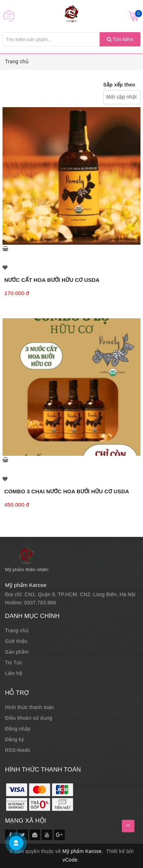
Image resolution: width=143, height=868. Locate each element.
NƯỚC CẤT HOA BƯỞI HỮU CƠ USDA (52, 280)
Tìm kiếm (120, 39)
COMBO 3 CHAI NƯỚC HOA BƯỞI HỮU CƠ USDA (67, 491)
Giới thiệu (16, 641)
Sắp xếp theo (119, 85)
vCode (70, 860)
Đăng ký (15, 739)
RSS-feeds (18, 750)
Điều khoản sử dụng (29, 718)
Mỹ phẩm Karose (82, 851)
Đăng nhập (18, 729)
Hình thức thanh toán (29, 707)
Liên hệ (14, 673)
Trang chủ (17, 61)
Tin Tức (14, 663)
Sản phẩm (17, 652)
